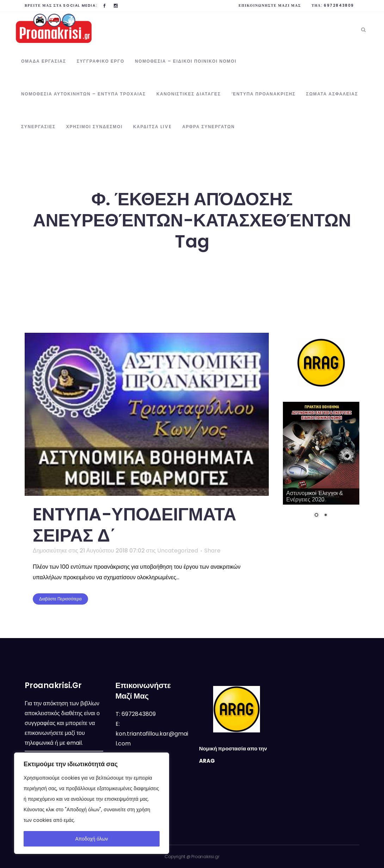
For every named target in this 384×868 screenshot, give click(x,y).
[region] (92, 803)
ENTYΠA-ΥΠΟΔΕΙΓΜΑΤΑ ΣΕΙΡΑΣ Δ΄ (134, 525)
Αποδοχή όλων (91, 839)
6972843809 (339, 5)
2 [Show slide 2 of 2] (326, 516)
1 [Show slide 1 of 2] (316, 516)
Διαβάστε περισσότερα (60, 599)
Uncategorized (178, 551)
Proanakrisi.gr (205, 857)
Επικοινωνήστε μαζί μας (270, 5)
